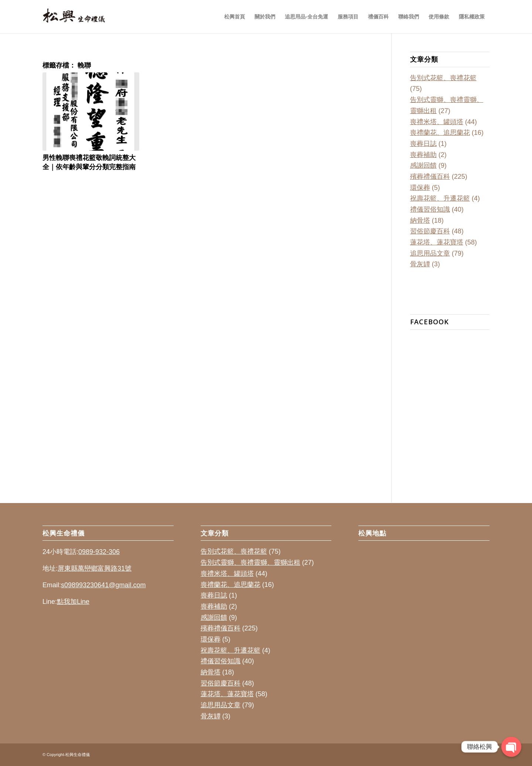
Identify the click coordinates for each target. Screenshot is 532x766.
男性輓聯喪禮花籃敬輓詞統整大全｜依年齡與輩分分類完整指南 (89, 162)
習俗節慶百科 (430, 231)
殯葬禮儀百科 (430, 177)
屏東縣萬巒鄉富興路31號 (95, 568)
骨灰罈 (420, 264)
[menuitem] (235, 17)
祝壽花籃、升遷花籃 (440, 198)
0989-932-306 (99, 552)
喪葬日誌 (423, 144)
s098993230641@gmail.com (103, 585)
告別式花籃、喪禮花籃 (443, 78)
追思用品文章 (430, 253)
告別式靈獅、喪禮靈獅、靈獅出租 (250, 562)
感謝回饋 (423, 165)
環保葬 (420, 188)
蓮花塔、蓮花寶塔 (437, 242)
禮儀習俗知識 (430, 209)
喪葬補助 (423, 155)
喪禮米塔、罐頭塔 (437, 122)
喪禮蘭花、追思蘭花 (440, 133)
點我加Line (73, 602)
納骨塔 (420, 220)
